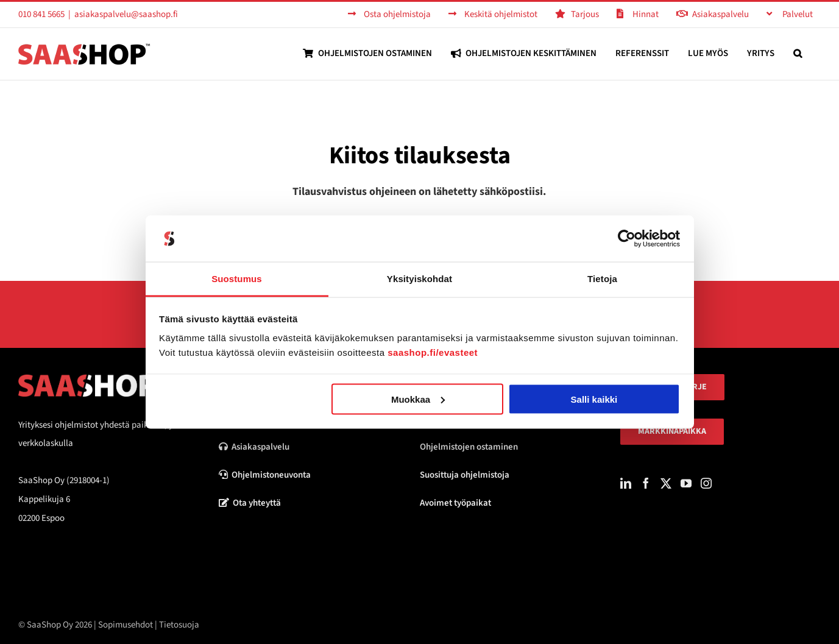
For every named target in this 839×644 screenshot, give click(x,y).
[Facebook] (646, 483)
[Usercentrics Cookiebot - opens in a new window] (627, 239)
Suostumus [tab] (237, 279)
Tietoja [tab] (602, 279)
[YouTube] (686, 483)
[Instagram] (706, 483)
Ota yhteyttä (250, 503)
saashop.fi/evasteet (433, 352)
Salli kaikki (594, 399)
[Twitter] (666, 483)
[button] (798, 53)
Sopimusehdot (126, 625)
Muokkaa (418, 399)
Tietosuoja (179, 625)
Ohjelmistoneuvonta (265, 475)
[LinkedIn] (626, 483)
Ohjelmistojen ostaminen (469, 447)
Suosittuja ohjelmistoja (465, 475)
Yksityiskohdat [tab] (419, 279)
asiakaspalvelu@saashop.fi (126, 14)
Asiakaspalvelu (254, 447)
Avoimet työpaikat (455, 503)
